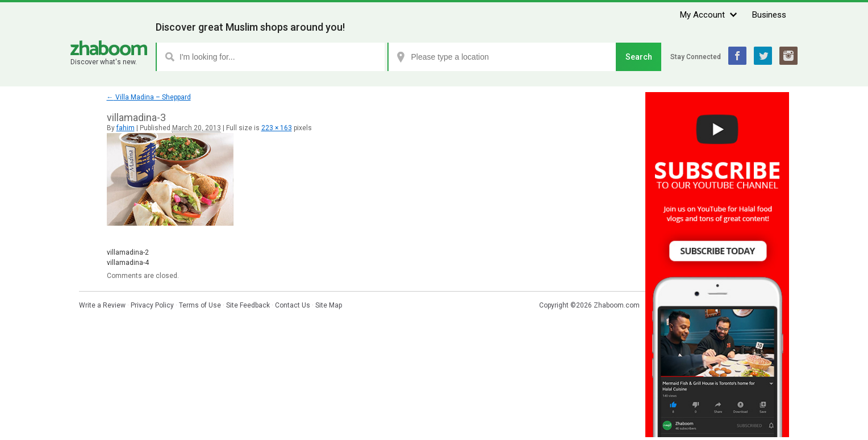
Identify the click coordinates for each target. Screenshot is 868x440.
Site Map (329, 305)
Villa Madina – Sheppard (149, 97)
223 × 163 (277, 128)
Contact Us (293, 305)
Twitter (763, 56)
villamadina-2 (128, 252)
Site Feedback (248, 305)
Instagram (788, 56)
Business (769, 15)
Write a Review (102, 305)
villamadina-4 (128, 263)
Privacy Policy (152, 305)
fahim (126, 128)
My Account (702, 15)
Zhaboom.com (617, 305)
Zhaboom (109, 48)
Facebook (737, 56)
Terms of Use (200, 305)
